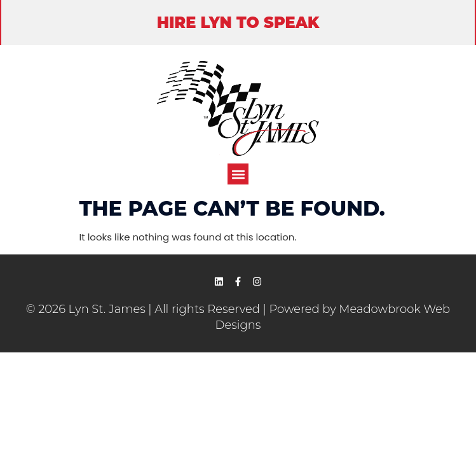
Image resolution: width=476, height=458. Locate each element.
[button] (238, 174)
